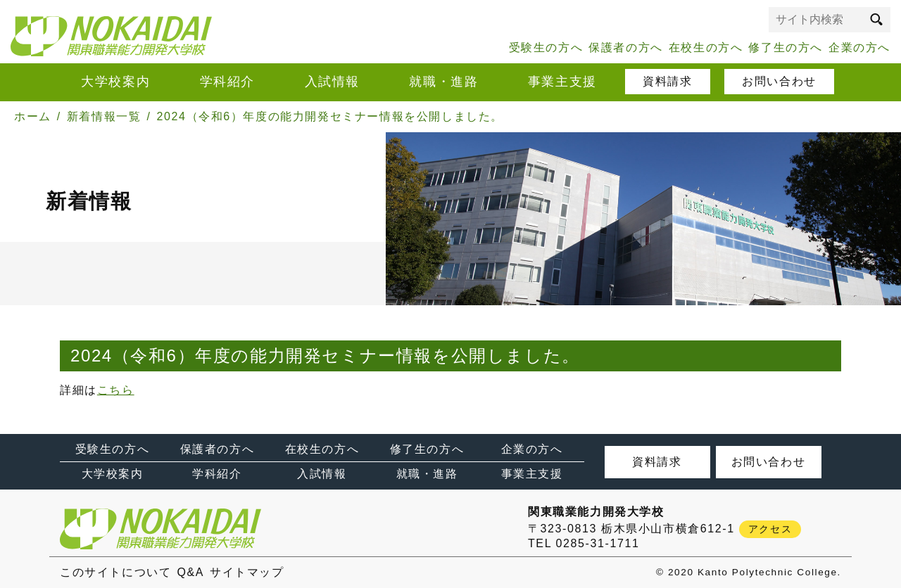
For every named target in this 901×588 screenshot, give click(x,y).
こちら (116, 390)
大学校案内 (115, 82)
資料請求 (667, 81)
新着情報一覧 (104, 116)
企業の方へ (859, 47)
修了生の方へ (786, 47)
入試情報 (332, 82)
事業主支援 (562, 82)
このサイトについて (115, 572)
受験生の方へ (546, 47)
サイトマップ (247, 572)
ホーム (33, 116)
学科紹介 (227, 82)
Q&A (190, 572)
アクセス (770, 529)
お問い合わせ (779, 81)
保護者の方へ (626, 47)
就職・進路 (443, 82)
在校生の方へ (706, 47)
